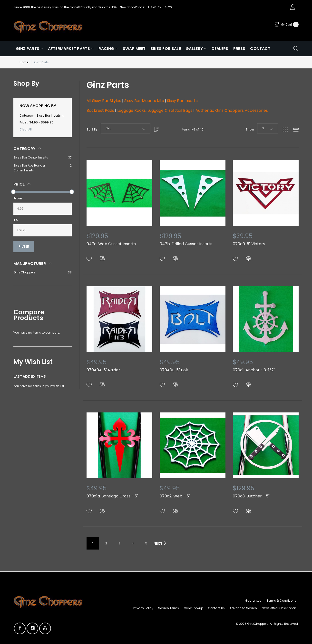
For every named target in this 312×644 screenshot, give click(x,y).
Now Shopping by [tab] (38, 106)
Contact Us (216, 608)
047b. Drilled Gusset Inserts (186, 244)
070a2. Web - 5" (175, 496)
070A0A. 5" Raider (103, 370)
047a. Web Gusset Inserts (111, 244)
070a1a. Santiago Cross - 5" (112, 496)
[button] (89, 259)
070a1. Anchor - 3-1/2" (254, 370)
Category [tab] (24, 149)
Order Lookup (193, 608)
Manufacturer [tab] (30, 264)
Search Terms (169, 608)
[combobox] (126, 128)
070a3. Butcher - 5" (251, 496)
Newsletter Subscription (279, 608)
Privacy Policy (143, 608)
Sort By (92, 129)
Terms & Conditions (281, 601)
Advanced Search (243, 608)
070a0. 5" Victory (249, 244)
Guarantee (253, 601)
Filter (24, 246)
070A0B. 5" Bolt (174, 370)
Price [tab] (19, 184)
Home (24, 62)
